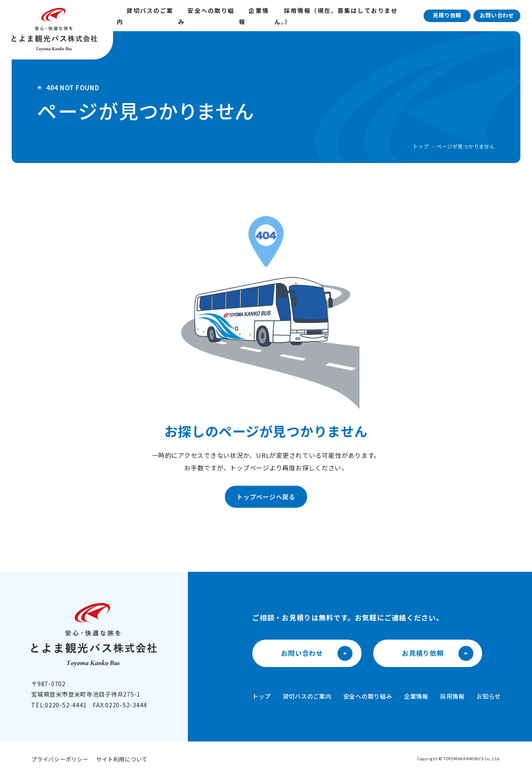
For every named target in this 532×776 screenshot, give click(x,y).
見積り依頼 (447, 15)
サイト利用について (122, 759)
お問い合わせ (497, 15)
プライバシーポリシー (60, 759)
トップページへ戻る (266, 497)
